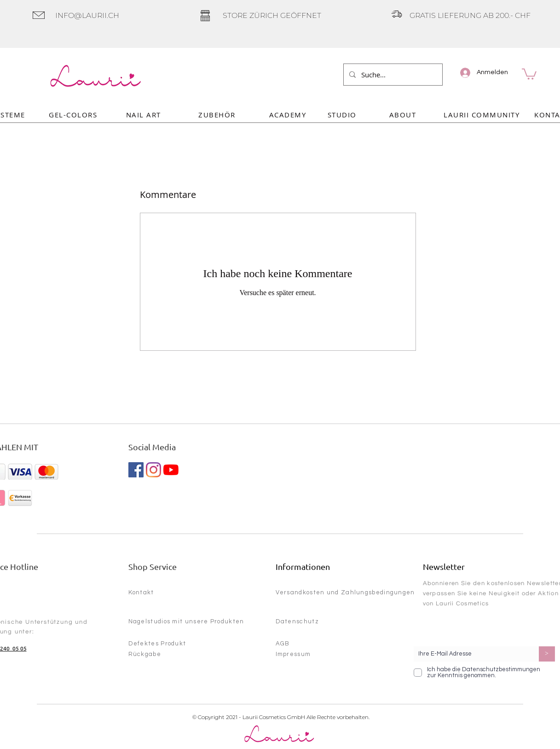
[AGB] (308, 644)
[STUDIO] (343, 114)
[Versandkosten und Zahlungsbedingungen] (348, 592)
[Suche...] (392, 75)
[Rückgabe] (164, 654)
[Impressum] (308, 654)
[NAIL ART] (144, 114)
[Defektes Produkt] (164, 644)
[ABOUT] (404, 114)
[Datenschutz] (320, 621)
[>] (547, 654)
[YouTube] (171, 470)
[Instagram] (153, 470)
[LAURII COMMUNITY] (483, 114)
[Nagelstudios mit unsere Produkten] (193, 621)
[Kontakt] (164, 592)
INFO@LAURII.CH (87, 15)
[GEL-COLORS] (74, 114)
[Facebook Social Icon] (136, 470)
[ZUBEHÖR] (218, 114)
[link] (529, 73)
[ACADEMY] (289, 114)
